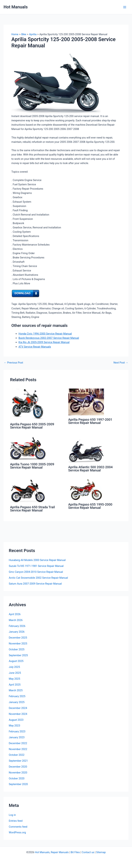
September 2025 (18, 655)
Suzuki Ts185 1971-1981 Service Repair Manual (36, 566)
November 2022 (18, 749)
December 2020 (18, 767)
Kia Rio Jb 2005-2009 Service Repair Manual (44, 342)
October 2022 (17, 755)
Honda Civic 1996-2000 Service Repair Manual (45, 334)
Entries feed (16, 821)
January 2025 (17, 702)
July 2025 (14, 667)
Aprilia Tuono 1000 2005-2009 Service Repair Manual (32, 466)
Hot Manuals (16, 7)
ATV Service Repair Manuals (35, 347)
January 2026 (17, 632)
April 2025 (15, 685)
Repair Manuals (60, 852)
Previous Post (14, 363)
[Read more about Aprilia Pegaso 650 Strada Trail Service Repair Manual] (28, 491)
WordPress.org (17, 832)
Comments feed (18, 827)
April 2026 (15, 614)
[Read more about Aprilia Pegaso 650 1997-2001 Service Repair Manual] (86, 402)
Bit (72, 852)
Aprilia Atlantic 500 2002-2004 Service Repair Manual (91, 469)
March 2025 (16, 690)
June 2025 (15, 673)
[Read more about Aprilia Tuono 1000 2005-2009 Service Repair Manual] (28, 448)
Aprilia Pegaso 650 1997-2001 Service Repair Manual (90, 421)
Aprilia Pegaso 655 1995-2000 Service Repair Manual (90, 506)
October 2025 (17, 649)
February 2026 (17, 626)
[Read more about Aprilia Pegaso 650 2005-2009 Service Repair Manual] (28, 404)
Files (77, 852)
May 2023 (14, 726)
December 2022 (18, 743)
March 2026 (16, 620)
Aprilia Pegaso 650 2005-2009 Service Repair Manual (32, 426)
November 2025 (18, 644)
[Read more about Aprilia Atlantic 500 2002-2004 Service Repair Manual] (86, 449)
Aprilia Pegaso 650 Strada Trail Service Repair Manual (32, 509)
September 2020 (18, 784)
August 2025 (16, 661)
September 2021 (18, 761)
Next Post (121, 363)
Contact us (88, 852)
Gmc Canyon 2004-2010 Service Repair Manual (36, 572)
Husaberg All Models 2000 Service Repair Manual (37, 560)
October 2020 (17, 778)
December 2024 (18, 708)
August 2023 (16, 720)
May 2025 (14, 679)
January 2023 (17, 737)
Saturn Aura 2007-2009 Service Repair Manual (35, 584)
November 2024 (18, 714)
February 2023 (17, 731)
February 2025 (17, 696)
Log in (12, 815)
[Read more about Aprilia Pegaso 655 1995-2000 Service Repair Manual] (86, 489)
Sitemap (101, 852)
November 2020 (18, 773)
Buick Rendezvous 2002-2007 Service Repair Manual (49, 338)
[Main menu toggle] (125, 7)
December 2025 (18, 638)
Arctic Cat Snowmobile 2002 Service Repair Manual (38, 578)
